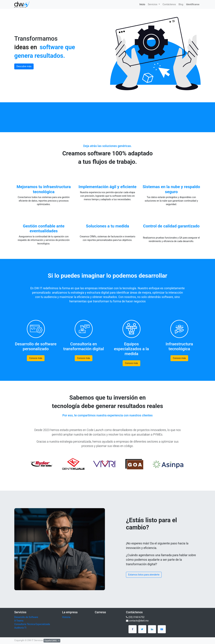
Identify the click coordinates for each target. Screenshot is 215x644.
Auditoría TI (20, 628)
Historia (66, 617)
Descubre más (24, 66)
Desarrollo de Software (26, 617)
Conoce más (36, 358)
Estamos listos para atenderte (144, 575)
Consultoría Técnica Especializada (32, 624)
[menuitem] (142, 4)
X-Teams (19, 621)
